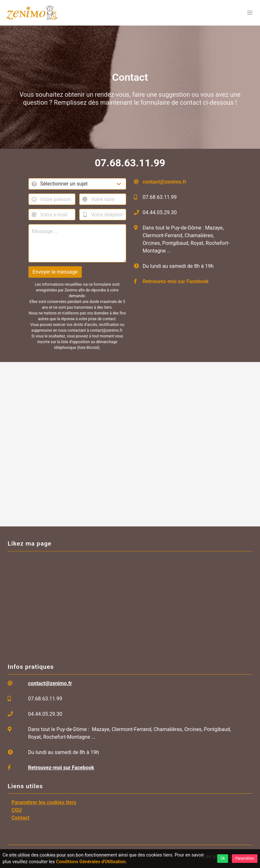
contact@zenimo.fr (165, 182)
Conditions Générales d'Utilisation (91, 862)
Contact (20, 818)
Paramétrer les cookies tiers (44, 802)
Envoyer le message (55, 272)
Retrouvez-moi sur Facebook (176, 281)
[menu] (250, 13)
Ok (223, 858)
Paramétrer (245, 858)
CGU (17, 810)
